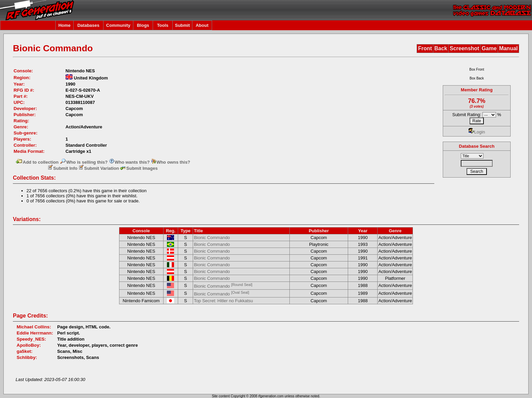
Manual (508, 48)
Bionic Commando (212, 238)
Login (477, 132)
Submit (182, 25)
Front (425, 48)
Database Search (477, 146)
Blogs (143, 25)
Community (118, 25)
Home (64, 25)
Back (441, 48)
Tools (163, 25)
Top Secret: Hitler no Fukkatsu (223, 301)
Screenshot (464, 48)
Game (489, 48)
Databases (88, 25)
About (202, 25)
